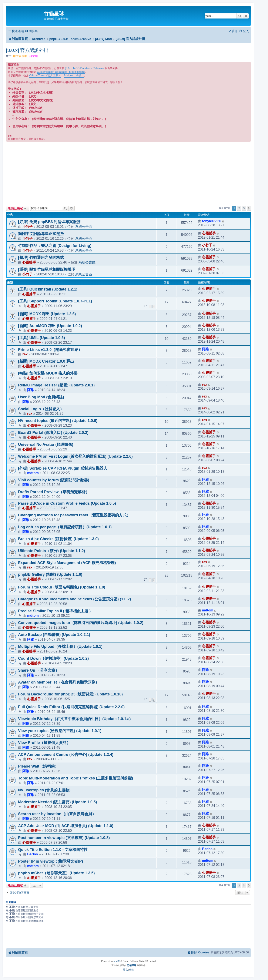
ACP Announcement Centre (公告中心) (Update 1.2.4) (66, 755)
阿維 (205, 349)
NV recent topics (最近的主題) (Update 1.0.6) (58, 421)
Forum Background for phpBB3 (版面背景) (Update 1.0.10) (70, 694)
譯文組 (34, 56)
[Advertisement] (128, 174)
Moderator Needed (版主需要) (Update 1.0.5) (58, 802)
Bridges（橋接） (74, 75)
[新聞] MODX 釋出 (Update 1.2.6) (47, 314)
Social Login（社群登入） (41, 409)
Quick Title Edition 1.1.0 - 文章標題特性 (53, 850)
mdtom (33, 473)
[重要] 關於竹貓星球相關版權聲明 (47, 269)
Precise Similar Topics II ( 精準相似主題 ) (54, 611)
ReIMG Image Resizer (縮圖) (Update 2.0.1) (56, 385)
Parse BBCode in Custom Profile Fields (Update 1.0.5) (67, 503)
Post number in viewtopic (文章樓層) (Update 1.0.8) (64, 838)
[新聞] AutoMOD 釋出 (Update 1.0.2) (50, 326)
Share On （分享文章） (39, 670)
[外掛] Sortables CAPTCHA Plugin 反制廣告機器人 (63, 468)
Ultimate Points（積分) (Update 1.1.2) (52, 551)
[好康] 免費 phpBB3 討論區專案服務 (49, 222)
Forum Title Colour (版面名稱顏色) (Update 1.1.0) (62, 587)
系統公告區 (84, 226)
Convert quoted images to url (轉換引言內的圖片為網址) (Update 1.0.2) (81, 623)
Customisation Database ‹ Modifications (61, 72)
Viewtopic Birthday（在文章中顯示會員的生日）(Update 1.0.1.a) (74, 719)
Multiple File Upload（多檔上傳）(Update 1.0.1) (60, 647)
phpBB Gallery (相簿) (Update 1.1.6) (50, 574)
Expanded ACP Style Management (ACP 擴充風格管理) (67, 563)
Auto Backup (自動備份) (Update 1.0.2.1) (54, 635)
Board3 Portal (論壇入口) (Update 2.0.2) (53, 433)
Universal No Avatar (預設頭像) (46, 444)
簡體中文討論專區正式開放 (41, 234)
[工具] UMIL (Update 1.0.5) (41, 338)
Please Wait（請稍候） (38, 766)
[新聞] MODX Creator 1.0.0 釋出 (46, 361)
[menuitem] (31, 31)
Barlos (33, 854)
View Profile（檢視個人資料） (44, 743)
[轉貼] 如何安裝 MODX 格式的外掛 (48, 373)
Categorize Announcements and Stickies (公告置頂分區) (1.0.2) (75, 599)
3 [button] (244, 208)
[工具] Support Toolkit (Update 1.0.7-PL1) (55, 301)
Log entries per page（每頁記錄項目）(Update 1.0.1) (65, 527)
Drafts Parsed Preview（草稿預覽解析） (54, 492)
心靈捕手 (209, 233)
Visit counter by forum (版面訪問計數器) (54, 480)
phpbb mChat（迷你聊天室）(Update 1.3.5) (56, 873)
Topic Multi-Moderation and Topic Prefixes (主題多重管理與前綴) (76, 778)
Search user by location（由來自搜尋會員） (57, 814)
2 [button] (239, 208)
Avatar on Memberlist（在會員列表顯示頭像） (59, 682)
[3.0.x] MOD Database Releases (84, 68)
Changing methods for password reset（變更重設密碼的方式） (74, 515)
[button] (249, 208)
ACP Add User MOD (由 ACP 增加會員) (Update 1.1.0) (66, 826)
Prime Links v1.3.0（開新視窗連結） (50, 350)
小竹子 (27, 226)
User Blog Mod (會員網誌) (41, 397)
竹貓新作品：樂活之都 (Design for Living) (55, 246)
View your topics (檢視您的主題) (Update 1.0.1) (60, 731)
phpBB (117, 961)
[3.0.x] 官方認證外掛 (27, 50)
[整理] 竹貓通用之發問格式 (41, 258)
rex (25, 354)
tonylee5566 (212, 221)
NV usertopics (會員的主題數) (44, 790)
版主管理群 (20, 56)
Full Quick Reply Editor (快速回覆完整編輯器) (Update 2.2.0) (71, 707)
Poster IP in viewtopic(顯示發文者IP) (51, 861)
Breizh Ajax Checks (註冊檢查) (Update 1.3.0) (58, 539)
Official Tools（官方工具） (45, 75)
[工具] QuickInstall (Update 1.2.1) (48, 289)
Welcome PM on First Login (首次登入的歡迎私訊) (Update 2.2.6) (75, 456)
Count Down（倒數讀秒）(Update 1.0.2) (53, 658)
